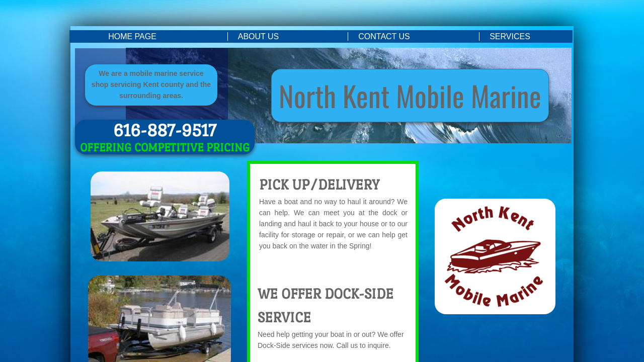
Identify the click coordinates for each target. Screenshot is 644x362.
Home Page (132, 36)
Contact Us (384, 36)
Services (510, 36)
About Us (259, 36)
